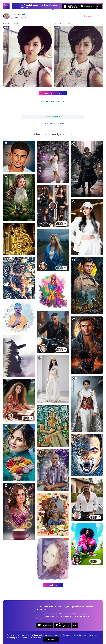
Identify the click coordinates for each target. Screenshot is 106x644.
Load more (53, 585)
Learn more (38, 638)
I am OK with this (51, 639)
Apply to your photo (53, 93)
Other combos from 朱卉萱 (53, 123)
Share (90, 16)
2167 (25, 18)
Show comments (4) (53, 117)
